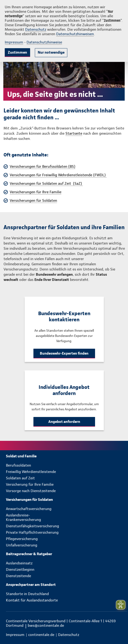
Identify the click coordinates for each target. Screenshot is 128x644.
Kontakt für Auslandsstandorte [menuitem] (32, 600)
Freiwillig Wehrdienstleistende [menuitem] (31, 472)
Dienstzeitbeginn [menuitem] (20, 569)
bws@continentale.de (46, 625)
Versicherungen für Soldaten (33, 200)
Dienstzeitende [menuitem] (18, 576)
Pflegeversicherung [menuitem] (22, 539)
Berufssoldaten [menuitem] (18, 465)
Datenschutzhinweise (44, 42)
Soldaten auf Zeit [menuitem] (20, 478)
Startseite (74, 133)
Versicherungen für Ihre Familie (36, 192)
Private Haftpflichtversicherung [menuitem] (32, 532)
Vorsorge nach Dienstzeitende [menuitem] (31, 491)
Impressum (14, 42)
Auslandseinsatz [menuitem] (19, 563)
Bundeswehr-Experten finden (64, 353)
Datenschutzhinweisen (75, 34)
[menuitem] (67, 456)
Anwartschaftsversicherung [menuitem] (29, 509)
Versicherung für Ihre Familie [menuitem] (30, 484)
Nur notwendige (51, 52)
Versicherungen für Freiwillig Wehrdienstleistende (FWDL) (58, 175)
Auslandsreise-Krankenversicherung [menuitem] (23, 517)
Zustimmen (17, 52)
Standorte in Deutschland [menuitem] (27, 594)
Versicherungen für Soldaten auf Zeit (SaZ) (46, 183)
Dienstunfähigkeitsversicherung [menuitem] (32, 526)
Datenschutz (36, 29)
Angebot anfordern (64, 422)
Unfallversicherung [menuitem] (22, 545)
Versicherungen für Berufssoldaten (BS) (43, 166)
